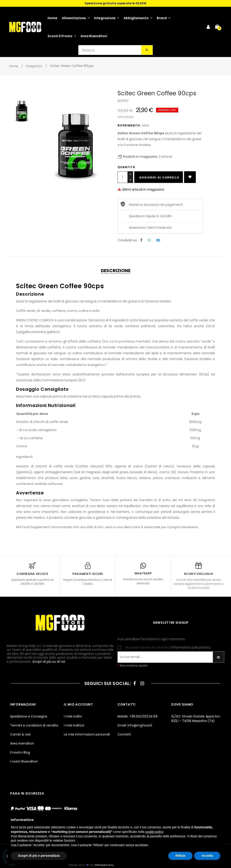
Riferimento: (129, 126)
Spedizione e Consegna (29, 716)
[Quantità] (123, 177)
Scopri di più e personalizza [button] (39, 856)
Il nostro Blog (20, 752)
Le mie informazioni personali (87, 734)
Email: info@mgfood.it (135, 725)
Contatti (124, 734)
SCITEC (123, 101)
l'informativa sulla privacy (191, 647)
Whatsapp (149, 240)
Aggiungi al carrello (159, 177)
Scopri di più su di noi (49, 662)
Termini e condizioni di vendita (34, 725)
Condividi (140, 240)
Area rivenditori (22, 743)
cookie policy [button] (154, 832)
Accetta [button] (207, 856)
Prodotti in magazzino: (140, 157)
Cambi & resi (20, 734)
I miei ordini (73, 716)
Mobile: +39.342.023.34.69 (137, 716)
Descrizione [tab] (116, 271)
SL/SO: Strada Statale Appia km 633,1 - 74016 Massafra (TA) (196, 719)
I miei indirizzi (74, 725)
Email (158, 240)
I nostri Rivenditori (24, 761)
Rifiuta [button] (180, 856)
